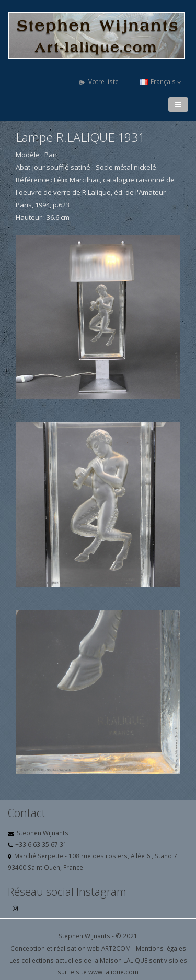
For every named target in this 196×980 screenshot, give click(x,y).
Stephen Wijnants (43, 833)
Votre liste (99, 82)
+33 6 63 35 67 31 (41, 844)
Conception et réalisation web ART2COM (71, 948)
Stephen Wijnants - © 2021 (98, 936)
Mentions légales (161, 948)
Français (160, 82)
